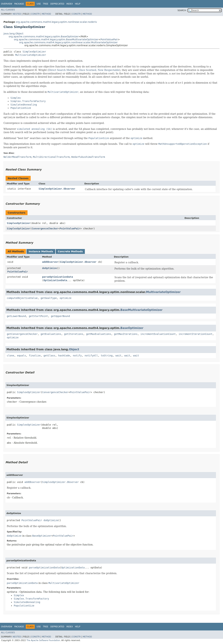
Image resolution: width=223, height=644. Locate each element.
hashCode (64, 356)
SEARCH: (182, 10)
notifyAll (91, 356)
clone (10, 356)
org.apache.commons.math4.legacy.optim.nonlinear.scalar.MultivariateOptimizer (68, 42)
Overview (7, 4)
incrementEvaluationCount (158, 334)
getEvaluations (51, 334)
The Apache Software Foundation (43, 640)
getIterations (74, 334)
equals (22, 356)
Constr (35, 14)
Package (19, 4)
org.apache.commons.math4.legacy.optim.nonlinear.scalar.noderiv (56, 22)
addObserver (50, 262)
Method (46, 14)
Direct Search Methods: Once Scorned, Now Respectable (84, 70)
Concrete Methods (70, 251)
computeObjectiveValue (22, 298)
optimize (65, 298)
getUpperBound (60, 316)
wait (118, 356)
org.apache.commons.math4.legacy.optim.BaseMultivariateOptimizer (56, 39)
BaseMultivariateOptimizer (141, 310)
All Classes (8, 10)
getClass (49, 356)
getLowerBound (16, 316)
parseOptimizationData (58, 277)
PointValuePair (109, 39)
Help (78, 4)
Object (74, 349)
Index (70, 4)
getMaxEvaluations (99, 334)
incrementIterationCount (195, 334)
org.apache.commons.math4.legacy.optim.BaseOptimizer (44, 36)
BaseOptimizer (132, 328)
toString (107, 356)
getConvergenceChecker (22, 334)
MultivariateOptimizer (31, 55)
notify (77, 356)
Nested (17, 14)
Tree (46, 4)
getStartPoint (38, 316)
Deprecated (57, 4)
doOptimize (49, 268)
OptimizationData (55, 280)
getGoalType (49, 298)
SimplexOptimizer (34, 52)
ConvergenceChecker (45, 229)
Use (39, 4)
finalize (35, 356)
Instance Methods (41, 251)
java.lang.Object (13, 34)
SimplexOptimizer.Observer (57, 189)
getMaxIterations (126, 334)
